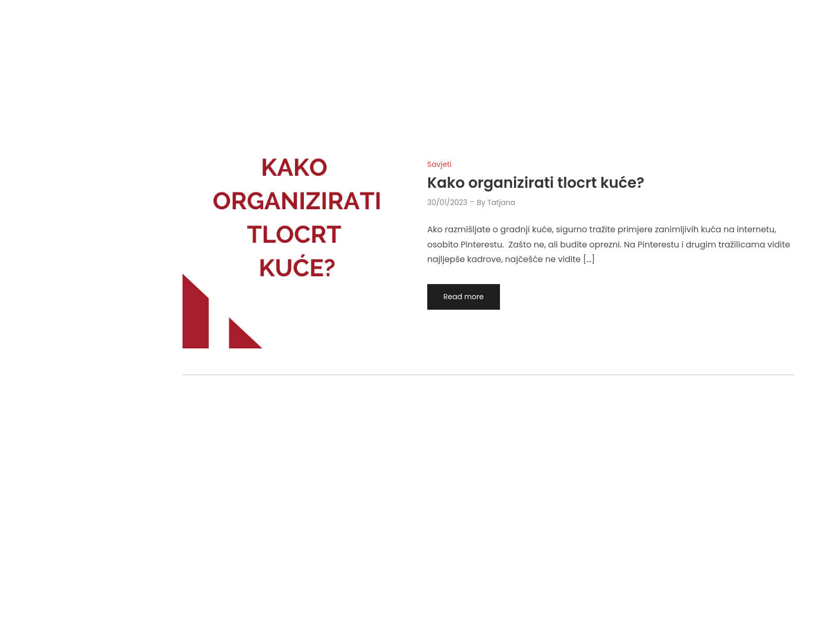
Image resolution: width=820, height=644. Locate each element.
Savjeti (439, 164)
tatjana (502, 202)
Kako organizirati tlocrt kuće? (536, 183)
